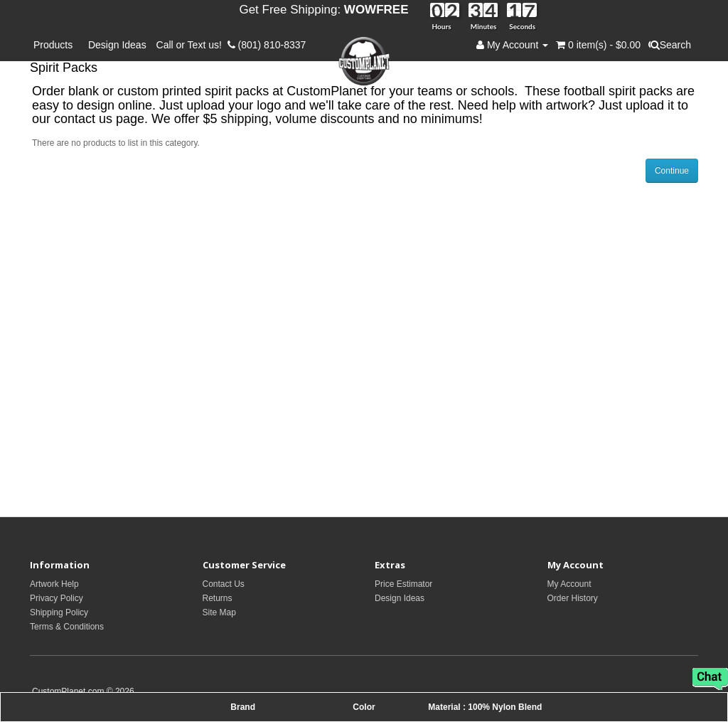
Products (56, 45)
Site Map (219, 612)
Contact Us (224, 584)
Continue (672, 171)
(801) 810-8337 (267, 45)
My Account (569, 584)
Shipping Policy (59, 612)
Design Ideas (117, 45)
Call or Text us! (192, 45)
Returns (218, 598)
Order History (573, 598)
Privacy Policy (57, 598)
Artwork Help (54, 584)
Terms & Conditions (67, 627)
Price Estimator (403, 584)
